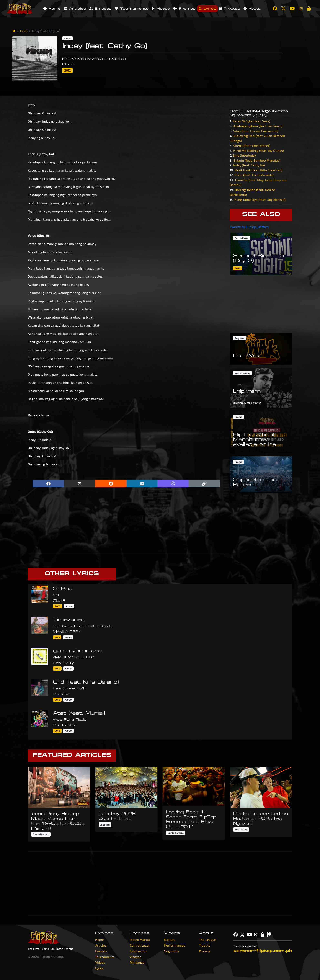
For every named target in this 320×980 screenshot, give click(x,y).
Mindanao (137, 962)
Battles (170, 939)
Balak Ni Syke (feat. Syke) (251, 121)
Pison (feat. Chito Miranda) (254, 175)
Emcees (100, 9)
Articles (75, 9)
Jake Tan (105, 825)
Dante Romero (41, 834)
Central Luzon (140, 945)
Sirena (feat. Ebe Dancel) (252, 146)
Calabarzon (138, 951)
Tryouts (230, 9)
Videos (161, 9)
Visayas (136, 957)
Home (52, 9)
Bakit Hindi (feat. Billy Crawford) (259, 170)
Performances (175, 945)
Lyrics (207, 9)
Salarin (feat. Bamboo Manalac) (257, 160)
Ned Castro (241, 829)
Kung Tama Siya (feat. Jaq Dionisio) (260, 199)
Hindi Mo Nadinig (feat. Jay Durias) (259, 150)
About (252, 9)
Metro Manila (140, 939)
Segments (172, 951)
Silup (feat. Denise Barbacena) (256, 131)
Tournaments (132, 9)
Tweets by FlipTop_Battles (249, 227)
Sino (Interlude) (244, 155)
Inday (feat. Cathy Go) (249, 165)
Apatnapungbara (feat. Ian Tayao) (258, 126)
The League (208, 939)
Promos (184, 9)
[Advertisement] (126, 523)
